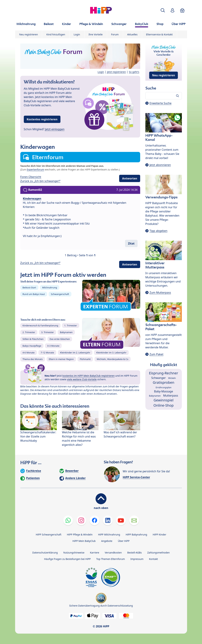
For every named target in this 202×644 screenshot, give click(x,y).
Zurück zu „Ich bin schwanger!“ (40, 181)
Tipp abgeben (158, 231)
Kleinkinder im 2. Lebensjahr (75, 353)
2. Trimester (29, 332)
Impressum (137, 559)
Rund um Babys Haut (34, 294)
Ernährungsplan (164, 387)
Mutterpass (171, 396)
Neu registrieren (29, 34)
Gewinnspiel (164, 400)
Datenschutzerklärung (45, 553)
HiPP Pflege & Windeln (80, 534)
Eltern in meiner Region (61, 359)
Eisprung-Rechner (164, 373)
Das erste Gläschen (60, 339)
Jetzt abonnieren (160, 165)
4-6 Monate (29, 353)
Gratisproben (164, 382)
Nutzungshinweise (74, 553)
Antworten (130, 178)
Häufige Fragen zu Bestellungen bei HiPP (67, 559)
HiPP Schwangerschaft (49, 534)
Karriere (95, 553)
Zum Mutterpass (160, 293)
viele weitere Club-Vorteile (82, 379)
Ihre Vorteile (96, 34)
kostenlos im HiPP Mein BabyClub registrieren (88, 376)
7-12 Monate (47, 353)
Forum (115, 34)
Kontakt (153, 559)
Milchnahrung (50, 287)
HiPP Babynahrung (136, 534)
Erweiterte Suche (161, 103)
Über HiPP (124, 541)
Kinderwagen (32, 199)
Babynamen (66, 332)
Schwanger (158, 378)
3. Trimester (48, 332)
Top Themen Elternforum (111, 559)
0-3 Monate (53, 346)
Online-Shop (163, 405)
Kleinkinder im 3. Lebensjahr (111, 353)
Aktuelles (132, 34)
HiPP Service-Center (136, 477)
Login (77, 34)
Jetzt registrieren (116, 72)
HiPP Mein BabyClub (84, 541)
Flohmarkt (85, 359)
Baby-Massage (164, 391)
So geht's (134, 72)
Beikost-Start (29, 287)
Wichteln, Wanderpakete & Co (113, 359)
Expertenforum (35, 169)
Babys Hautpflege (32, 346)
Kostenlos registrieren (42, 119)
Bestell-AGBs (135, 553)
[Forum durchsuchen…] (164, 96)
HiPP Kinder (159, 534)
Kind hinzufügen (56, 34)
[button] (163, 10)
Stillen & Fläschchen (33, 339)
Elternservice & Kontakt (159, 34)
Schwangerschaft (60, 294)
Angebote (107, 541)
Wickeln (172, 378)
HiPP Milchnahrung (109, 534)
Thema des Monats (33, 359)
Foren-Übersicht (31, 177)
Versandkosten (113, 553)
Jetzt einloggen (55, 129)
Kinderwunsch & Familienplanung (40, 325)
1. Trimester (71, 325)
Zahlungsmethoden (158, 553)
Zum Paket (156, 354)
